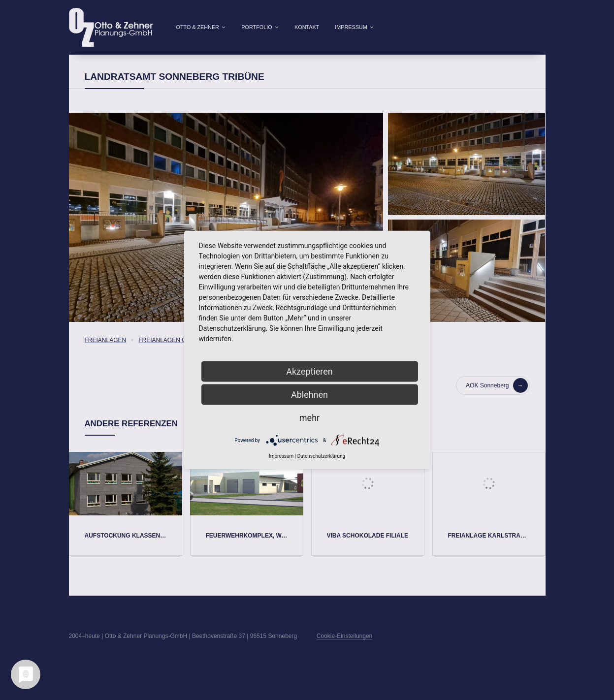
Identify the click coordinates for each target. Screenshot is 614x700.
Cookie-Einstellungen (344, 652)
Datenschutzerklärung (321, 456)
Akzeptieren (309, 371)
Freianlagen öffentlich (178, 356)
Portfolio (257, 27)
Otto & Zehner (198, 27)
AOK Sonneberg (497, 401)
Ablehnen (309, 395)
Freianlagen (106, 356)
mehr (309, 418)
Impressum (351, 27)
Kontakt (307, 27)
